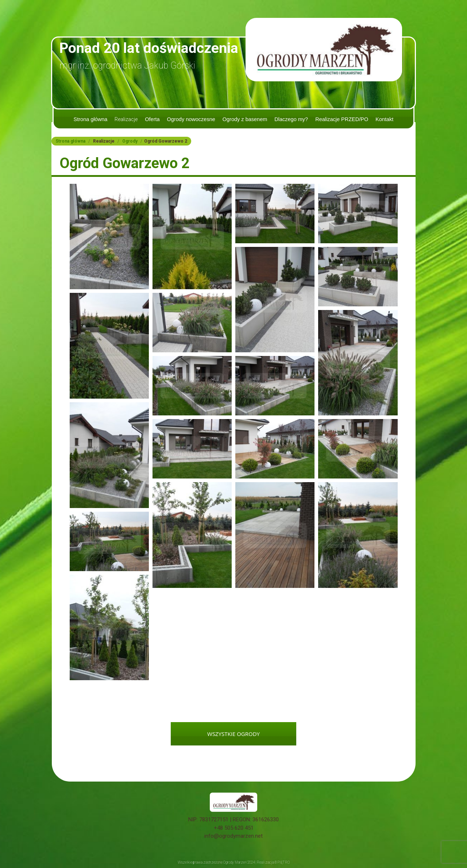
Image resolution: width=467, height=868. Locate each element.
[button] (109, 237)
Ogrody (130, 141)
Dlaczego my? (291, 119)
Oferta (152, 119)
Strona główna (91, 119)
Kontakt (384, 119)
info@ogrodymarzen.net (233, 836)
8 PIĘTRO (282, 862)
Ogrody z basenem (245, 119)
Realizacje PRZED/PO (342, 119)
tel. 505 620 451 (339, 64)
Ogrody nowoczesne (191, 119)
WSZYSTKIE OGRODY (233, 734)
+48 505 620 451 (234, 828)
